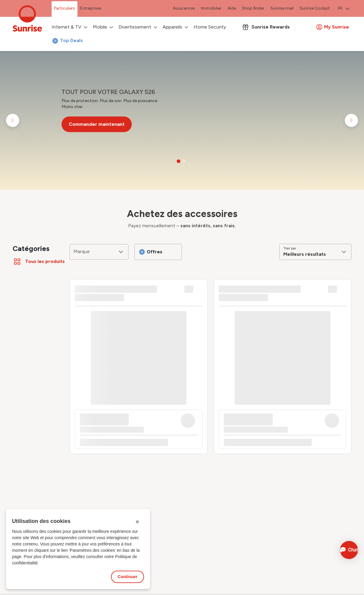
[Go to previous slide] (13, 120)
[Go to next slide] (351, 120)
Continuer (128, 577)
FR (344, 8)
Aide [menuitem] (232, 8)
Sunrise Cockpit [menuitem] (315, 8)
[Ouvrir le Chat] (341, 550)
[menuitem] (344, 9)
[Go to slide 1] (179, 161)
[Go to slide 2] (184, 161)
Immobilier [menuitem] (211, 8)
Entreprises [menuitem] (91, 8)
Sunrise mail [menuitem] (282, 8)
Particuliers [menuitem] (65, 8)
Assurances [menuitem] (184, 8)
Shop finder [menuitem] (253, 8)
